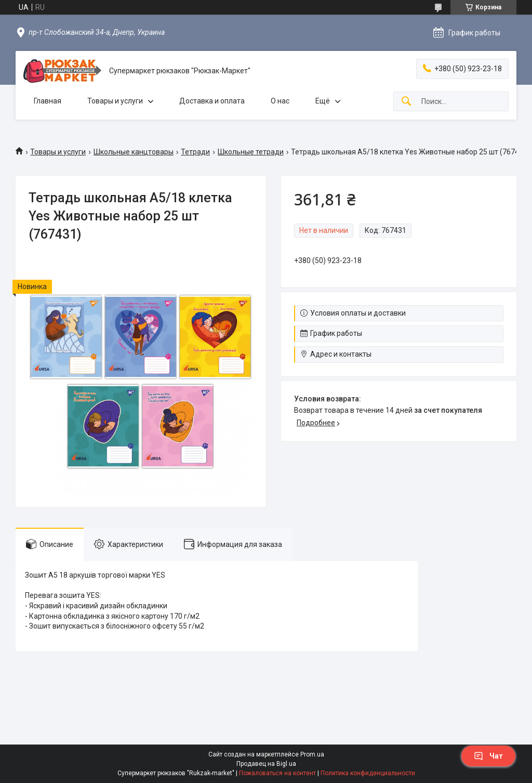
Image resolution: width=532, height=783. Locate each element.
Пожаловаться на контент (277, 773)
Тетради (195, 152)
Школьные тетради (251, 152)
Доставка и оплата (212, 101)
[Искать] (406, 102)
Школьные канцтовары (134, 152)
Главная (48, 101)
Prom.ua (312, 754)
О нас (280, 101)
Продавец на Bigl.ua (266, 764)
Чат (488, 756)
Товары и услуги (115, 101)
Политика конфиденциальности (368, 773)
